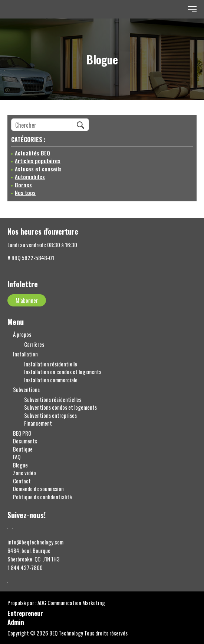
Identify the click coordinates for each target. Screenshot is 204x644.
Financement (38, 423)
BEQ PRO (22, 433)
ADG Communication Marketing (71, 603)
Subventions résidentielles (53, 400)
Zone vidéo (24, 473)
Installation (25, 354)
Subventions (26, 390)
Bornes (23, 185)
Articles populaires (38, 161)
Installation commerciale (51, 380)
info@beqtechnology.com (35, 542)
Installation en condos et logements (63, 372)
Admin (16, 623)
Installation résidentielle (51, 364)
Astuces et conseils (38, 169)
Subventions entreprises (50, 415)
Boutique (23, 449)
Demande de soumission (38, 489)
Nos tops (25, 193)
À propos (22, 334)
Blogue (20, 465)
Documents (25, 441)
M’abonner (27, 300)
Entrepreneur (25, 614)
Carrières (34, 344)
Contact (22, 481)
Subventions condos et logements (60, 407)
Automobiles (30, 177)
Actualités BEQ (32, 153)
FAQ (17, 457)
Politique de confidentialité (42, 497)
